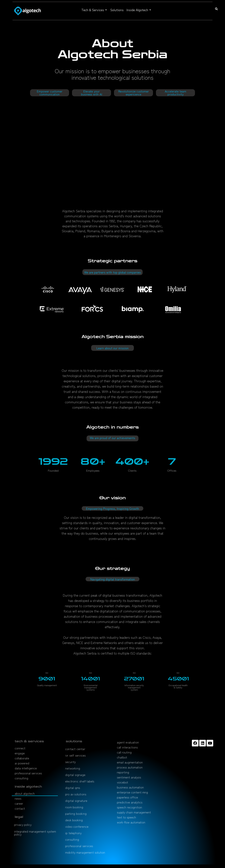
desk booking (74, 820)
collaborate (22, 758)
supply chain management (134, 812)
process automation (130, 767)
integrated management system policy (35, 833)
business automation (130, 787)
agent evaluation (128, 742)
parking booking (76, 814)
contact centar (75, 749)
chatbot (122, 757)
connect (20, 748)
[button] (94, 10)
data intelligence (26, 768)
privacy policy (23, 825)
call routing (124, 752)
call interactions (127, 747)
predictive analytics (130, 802)
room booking (74, 807)
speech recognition (130, 807)
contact (20, 808)
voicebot (123, 782)
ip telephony (73, 833)
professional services (28, 773)
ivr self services (75, 755)
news (18, 798)
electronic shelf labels (80, 781)
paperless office (127, 797)
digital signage (75, 775)
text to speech (126, 817)
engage (20, 753)
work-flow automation (131, 822)
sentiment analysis (129, 777)
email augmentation (130, 762)
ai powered (22, 763)
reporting (123, 772)
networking (73, 768)
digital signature (76, 801)
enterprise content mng (132, 792)
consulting (21, 778)
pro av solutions (76, 794)
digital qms (73, 788)
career (19, 803)
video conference (77, 826)
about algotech (25, 793)
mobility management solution (85, 852)
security (71, 762)
